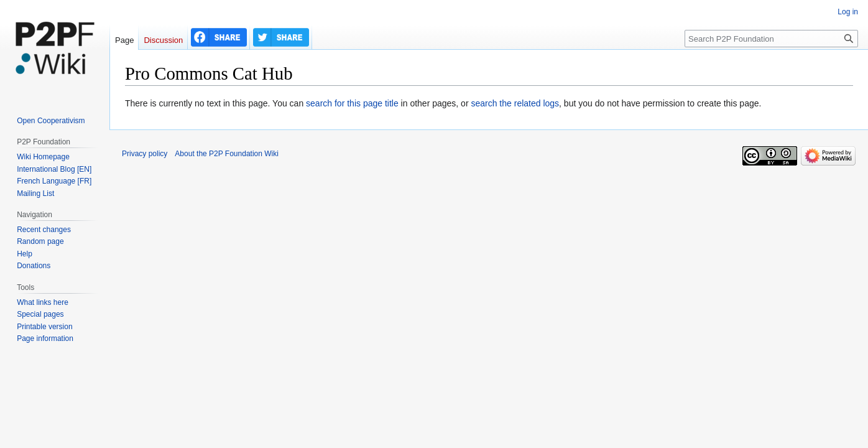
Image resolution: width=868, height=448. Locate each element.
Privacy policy (145, 154)
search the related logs (515, 103)
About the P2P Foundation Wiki (227, 154)
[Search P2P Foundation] (771, 39)
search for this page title (352, 103)
